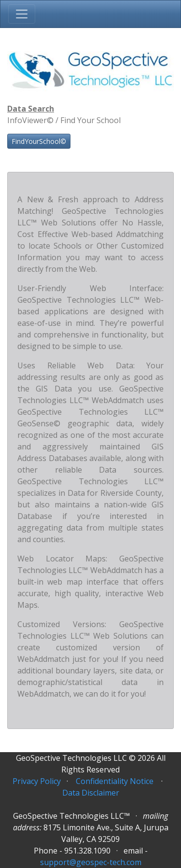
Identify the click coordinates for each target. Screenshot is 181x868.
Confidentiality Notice (115, 781)
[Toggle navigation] (22, 14)
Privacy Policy (37, 781)
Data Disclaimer (91, 793)
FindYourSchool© (39, 141)
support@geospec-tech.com (91, 862)
